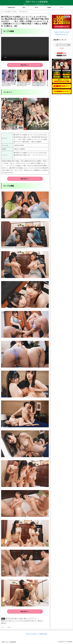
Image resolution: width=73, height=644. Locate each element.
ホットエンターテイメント (30, 619)
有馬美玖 (4, 623)
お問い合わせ (43, 634)
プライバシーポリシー (32, 634)
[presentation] (54, 45)
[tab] (54, 45)
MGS (3, 619)
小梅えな (41, 621)
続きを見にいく (25, 65)
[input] (36, 12)
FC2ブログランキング (62, 34)
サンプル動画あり (19, 619)
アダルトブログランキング (62, 32)
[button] (71, 12)
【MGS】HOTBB (10, 619)
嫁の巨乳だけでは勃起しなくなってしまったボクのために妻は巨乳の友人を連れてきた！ (19, 621)
